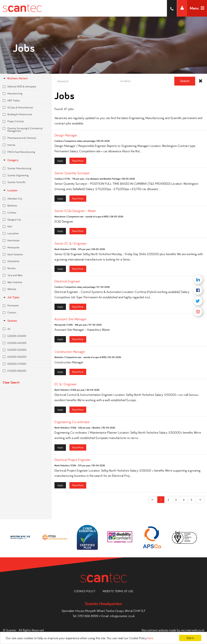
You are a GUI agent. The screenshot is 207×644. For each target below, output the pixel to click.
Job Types (11, 297)
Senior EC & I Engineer (71, 245)
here (150, 638)
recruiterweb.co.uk (193, 630)
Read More (78, 163)
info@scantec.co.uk (122, 616)
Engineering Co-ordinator (72, 424)
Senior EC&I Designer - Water (75, 213)
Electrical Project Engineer (72, 462)
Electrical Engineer (67, 283)
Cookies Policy (85, 591)
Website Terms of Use (118, 591)
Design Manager (66, 137)
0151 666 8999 (88, 616)
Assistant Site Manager (71, 321)
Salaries (10, 321)
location (10, 190)
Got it (190, 638)
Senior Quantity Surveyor (72, 175)
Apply (60, 163)
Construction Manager (70, 353)
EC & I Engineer (66, 386)
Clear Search (11, 382)
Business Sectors (15, 78)
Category (11, 160)
